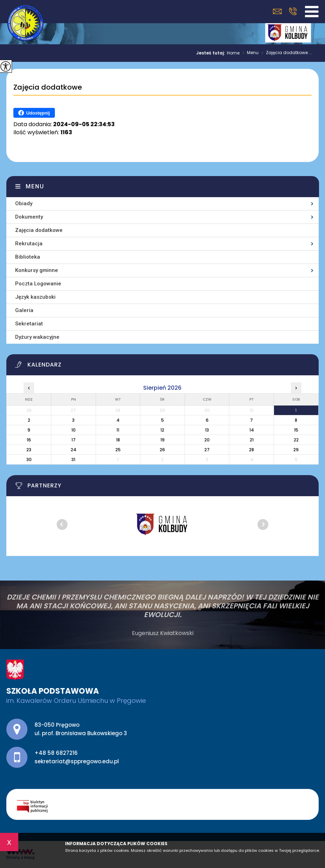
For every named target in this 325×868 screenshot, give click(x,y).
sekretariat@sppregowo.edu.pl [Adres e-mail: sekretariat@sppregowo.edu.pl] (77, 761)
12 (162, 430)
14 (252, 430)
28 (251, 450)
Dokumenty (29, 217)
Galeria (24, 310)
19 (162, 440)
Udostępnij (34, 113)
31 (73, 459)
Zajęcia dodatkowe (48, 88)
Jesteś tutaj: (212, 53)
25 (118, 450)
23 (29, 450)
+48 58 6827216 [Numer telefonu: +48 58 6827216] (56, 753)
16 (29, 440)
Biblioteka (28, 257)
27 (207, 450)
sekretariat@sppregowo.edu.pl (277, 11)
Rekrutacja (29, 244)
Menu (249, 53)
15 (296, 430)
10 (74, 430)
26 (162, 450)
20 (207, 440)
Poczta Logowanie (38, 284)
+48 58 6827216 (293, 11)
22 (296, 440)
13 (207, 430)
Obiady (24, 203)
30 (29, 459)
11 (118, 430)
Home (233, 53)
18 (118, 440)
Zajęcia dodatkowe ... (285, 53)
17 (74, 440)
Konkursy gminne (37, 270)
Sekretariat (29, 324)
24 (74, 450)
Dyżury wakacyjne (37, 337)
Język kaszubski (35, 297)
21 (252, 440)
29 (296, 450)
